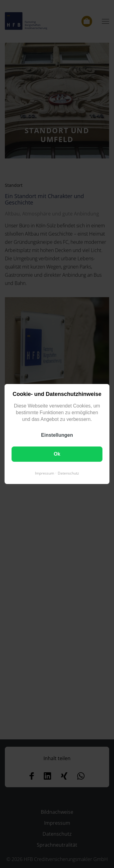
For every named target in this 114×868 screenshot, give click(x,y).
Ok (57, 454)
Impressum (45, 473)
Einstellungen (57, 435)
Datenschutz (68, 473)
